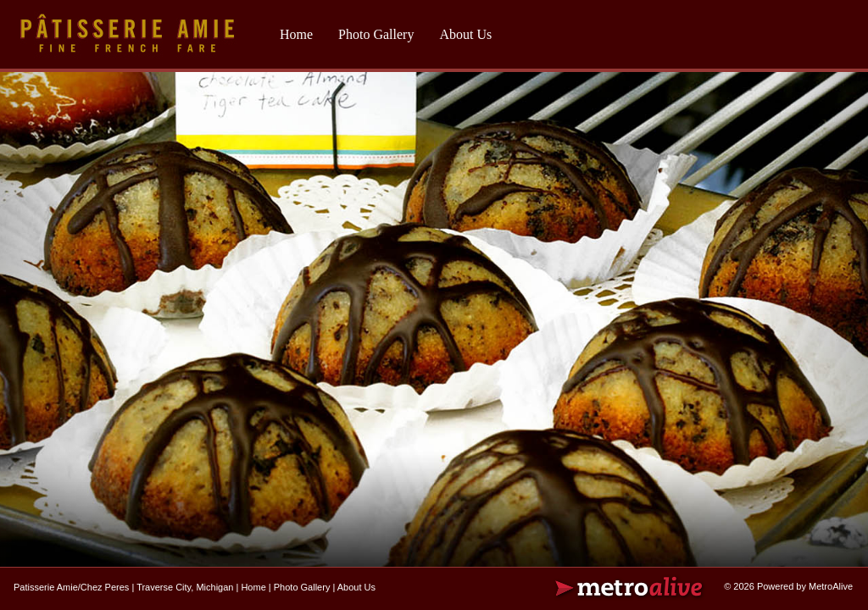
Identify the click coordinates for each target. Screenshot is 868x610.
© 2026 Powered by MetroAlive (788, 586)
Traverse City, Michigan (185, 587)
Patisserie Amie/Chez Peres (71, 587)
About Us (465, 34)
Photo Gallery (376, 34)
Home (296, 34)
